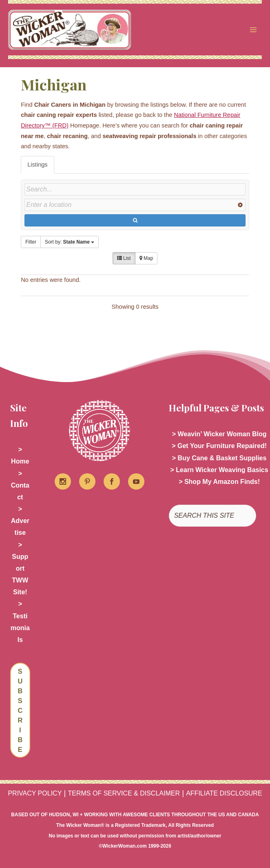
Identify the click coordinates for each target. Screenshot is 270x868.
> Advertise (20, 521)
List (124, 258)
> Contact (20, 485)
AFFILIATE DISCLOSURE (224, 793)
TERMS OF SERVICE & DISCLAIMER (124, 793)
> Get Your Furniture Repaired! (219, 446)
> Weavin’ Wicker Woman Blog (219, 434)
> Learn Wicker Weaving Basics (219, 470)
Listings (37, 165)
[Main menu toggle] (253, 30)
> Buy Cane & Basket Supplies (219, 458)
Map (146, 258)
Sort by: (70, 242)
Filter (31, 242)
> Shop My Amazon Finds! (219, 482)
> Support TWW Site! (20, 569)
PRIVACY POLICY (35, 793)
